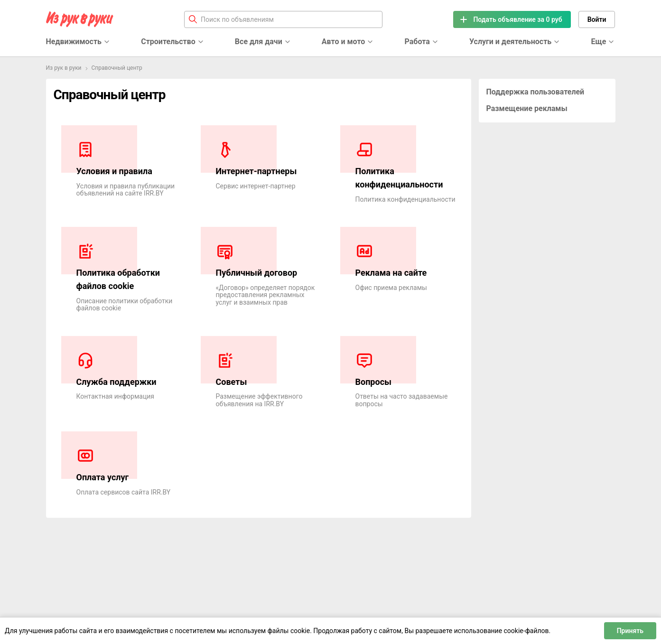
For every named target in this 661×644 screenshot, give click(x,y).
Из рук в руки (64, 68)
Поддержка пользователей (535, 92)
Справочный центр (117, 68)
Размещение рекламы (527, 108)
